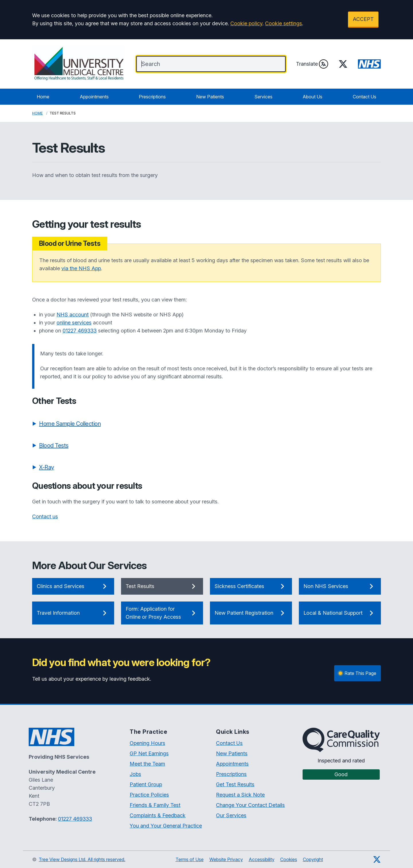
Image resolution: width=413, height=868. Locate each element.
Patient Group (146, 784)
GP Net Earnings (149, 753)
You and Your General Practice (166, 826)
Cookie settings (284, 23)
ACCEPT (363, 19)
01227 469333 (80, 331)
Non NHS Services (340, 586)
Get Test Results (235, 784)
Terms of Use (190, 859)
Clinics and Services (73, 586)
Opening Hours (147, 743)
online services (74, 323)
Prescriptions (152, 97)
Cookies (289, 859)
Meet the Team (147, 764)
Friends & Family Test (155, 805)
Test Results (162, 586)
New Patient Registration (251, 613)
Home (43, 97)
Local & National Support (340, 613)
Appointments (94, 97)
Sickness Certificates (251, 586)
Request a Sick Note (240, 795)
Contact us (45, 516)
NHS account (73, 315)
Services (263, 97)
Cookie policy (246, 23)
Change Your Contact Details (250, 805)
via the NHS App (81, 268)
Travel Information (73, 613)
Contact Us (365, 97)
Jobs (135, 774)
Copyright (313, 859)
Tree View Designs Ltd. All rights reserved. (82, 859)
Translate (312, 64)
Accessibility (262, 859)
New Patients (210, 97)
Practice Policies (149, 795)
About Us (312, 97)
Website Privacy (226, 859)
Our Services (231, 815)
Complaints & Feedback (158, 815)
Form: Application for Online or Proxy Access (162, 613)
